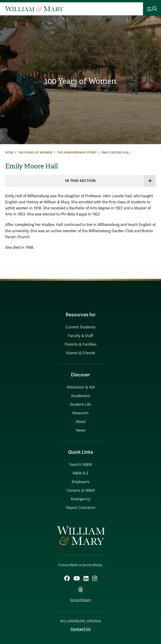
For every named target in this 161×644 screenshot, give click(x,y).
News (81, 430)
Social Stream (81, 600)
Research (80, 413)
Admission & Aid (80, 387)
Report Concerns (81, 508)
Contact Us (80, 629)
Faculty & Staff (80, 336)
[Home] (34, 9)
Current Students (80, 327)
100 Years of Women (80, 81)
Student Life (80, 405)
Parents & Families (81, 344)
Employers (80, 482)
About (80, 422)
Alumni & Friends (80, 353)
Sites (9, 153)
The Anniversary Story (77, 153)
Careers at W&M (81, 491)
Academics (80, 396)
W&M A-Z (81, 473)
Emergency (81, 499)
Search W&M (81, 465)
